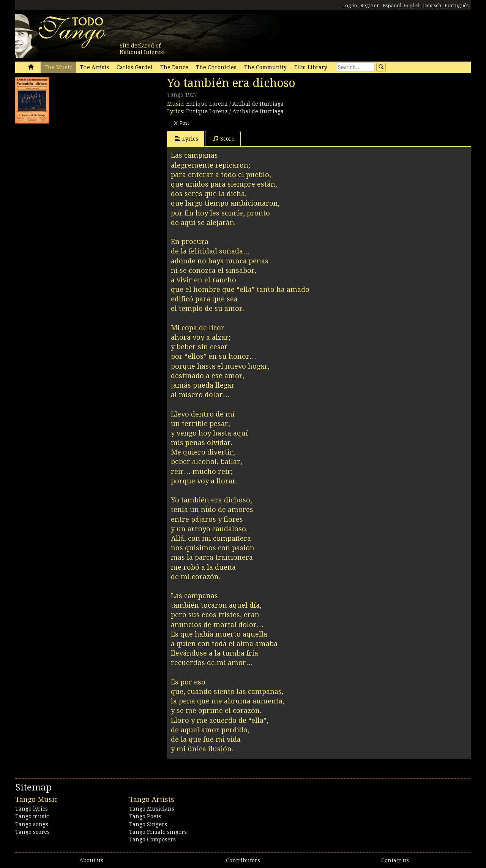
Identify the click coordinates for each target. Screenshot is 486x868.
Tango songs (32, 824)
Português (457, 6)
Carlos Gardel (135, 67)
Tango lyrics (32, 809)
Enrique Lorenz (207, 104)
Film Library (311, 67)
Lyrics (187, 139)
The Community (265, 67)
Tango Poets (145, 816)
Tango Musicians (152, 809)
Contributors (243, 860)
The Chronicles (216, 67)
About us (91, 860)
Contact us (395, 860)
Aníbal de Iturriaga (258, 104)
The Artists (94, 67)
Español (392, 6)
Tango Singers (148, 824)
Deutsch (432, 6)
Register (370, 6)
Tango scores (32, 832)
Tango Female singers (158, 832)
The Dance (174, 67)
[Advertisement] (72, 175)
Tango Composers (152, 839)
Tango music (32, 816)
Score (224, 139)
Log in (350, 6)
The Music (58, 67)
